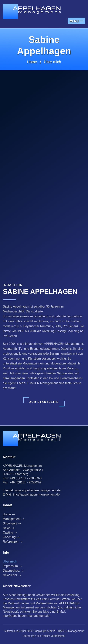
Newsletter (10, 575)
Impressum (10, 566)
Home (32, 62)
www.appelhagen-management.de (38, 490)
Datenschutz (11, 571)
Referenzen (11, 542)
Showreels (10, 523)
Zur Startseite (44, 402)
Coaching (9, 537)
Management (12, 519)
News (7, 528)
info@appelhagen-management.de (36, 494)
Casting (8, 533)
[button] (76, 21)
